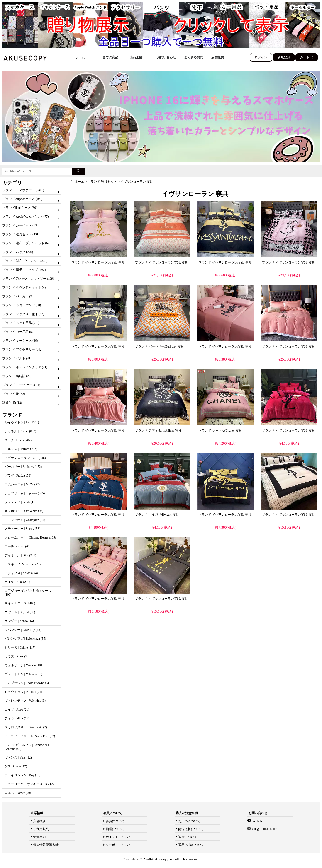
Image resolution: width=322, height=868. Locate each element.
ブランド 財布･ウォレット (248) (25, 261)
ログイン (261, 57)
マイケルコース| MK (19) (22, 603)
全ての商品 (110, 57)
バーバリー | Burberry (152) (23, 467)
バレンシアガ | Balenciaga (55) (25, 639)
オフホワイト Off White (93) (24, 511)
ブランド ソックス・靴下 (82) (23, 314)
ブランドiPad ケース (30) (20, 208)
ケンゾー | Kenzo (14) (19, 621)
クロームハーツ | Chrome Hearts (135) (30, 538)
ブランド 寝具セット (102, 182)
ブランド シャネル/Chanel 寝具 (220, 431)
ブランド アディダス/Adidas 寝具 (158, 431)
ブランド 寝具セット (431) (21, 234)
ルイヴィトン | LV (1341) (22, 422)
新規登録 (284, 57)
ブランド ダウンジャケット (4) (24, 287)
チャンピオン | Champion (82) (25, 520)
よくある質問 (194, 57)
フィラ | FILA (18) (17, 718)
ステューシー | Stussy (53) (22, 529)
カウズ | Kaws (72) (17, 656)
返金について (188, 837)
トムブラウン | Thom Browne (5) (27, 683)
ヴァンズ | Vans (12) (18, 757)
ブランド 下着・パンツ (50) (22, 305)
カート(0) (307, 57)
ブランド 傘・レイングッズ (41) (25, 367)
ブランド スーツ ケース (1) (21, 385)
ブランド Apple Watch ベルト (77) (26, 217)
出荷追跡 (136, 57)
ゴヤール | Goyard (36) (20, 612)
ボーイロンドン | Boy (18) (22, 775)
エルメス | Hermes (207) (21, 449)
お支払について (189, 821)
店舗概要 (218, 57)
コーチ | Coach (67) (17, 546)
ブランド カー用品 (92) (18, 332)
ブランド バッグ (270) (18, 252)
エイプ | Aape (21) (17, 710)
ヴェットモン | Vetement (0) (23, 674)
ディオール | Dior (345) (20, 555)
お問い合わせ (166, 57)
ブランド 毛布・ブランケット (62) (26, 243)
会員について (115, 821)
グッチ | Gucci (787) (18, 440)
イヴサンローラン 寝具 (137, 182)
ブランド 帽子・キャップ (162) (24, 270)
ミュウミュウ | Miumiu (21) (23, 692)
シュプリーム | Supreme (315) (25, 493)
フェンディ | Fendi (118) (21, 502)
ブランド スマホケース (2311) (23, 190)
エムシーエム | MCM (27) (22, 484)
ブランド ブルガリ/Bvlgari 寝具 (157, 515)
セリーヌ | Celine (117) (20, 648)
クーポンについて (118, 845)
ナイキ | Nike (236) (17, 582)
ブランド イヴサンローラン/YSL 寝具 (98, 262)
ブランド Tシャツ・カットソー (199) (28, 279)
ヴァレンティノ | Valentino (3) (25, 701)
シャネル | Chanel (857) (20, 431)
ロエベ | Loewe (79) (18, 793)
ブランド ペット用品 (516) (21, 323)
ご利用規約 (41, 829)
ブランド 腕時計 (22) (17, 376)
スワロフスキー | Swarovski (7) (26, 727)
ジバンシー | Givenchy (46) (23, 630)
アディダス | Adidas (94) (21, 573)
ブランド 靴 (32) (14, 394)
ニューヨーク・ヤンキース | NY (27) (30, 784)
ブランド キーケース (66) (20, 341)
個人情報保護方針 (46, 845)
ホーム (80, 57)
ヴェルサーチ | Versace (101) (24, 665)
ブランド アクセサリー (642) (22, 349)
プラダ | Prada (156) (18, 476)
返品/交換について (191, 845)
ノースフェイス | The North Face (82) (30, 736)
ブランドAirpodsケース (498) (22, 199)
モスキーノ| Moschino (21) (23, 564)
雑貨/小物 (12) (12, 403)
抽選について (115, 829)
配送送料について (191, 829)
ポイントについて (118, 837)
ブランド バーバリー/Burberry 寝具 (159, 347)
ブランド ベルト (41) (17, 358)
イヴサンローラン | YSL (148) (25, 458)
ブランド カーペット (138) (21, 225)
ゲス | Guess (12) (16, 766)
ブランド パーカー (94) (18, 296)
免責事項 (39, 837)
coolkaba (257, 821)
